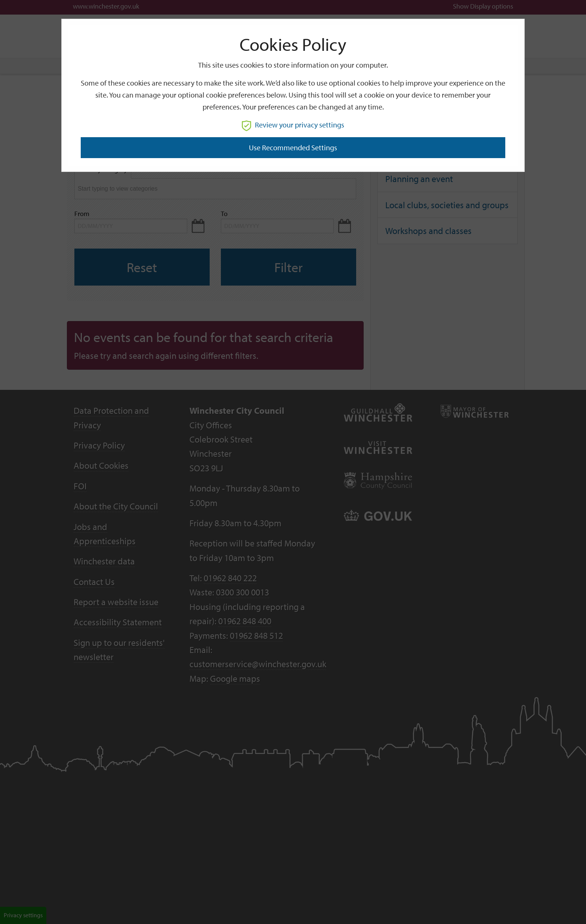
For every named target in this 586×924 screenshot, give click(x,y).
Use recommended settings (293, 147)
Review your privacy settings (293, 125)
